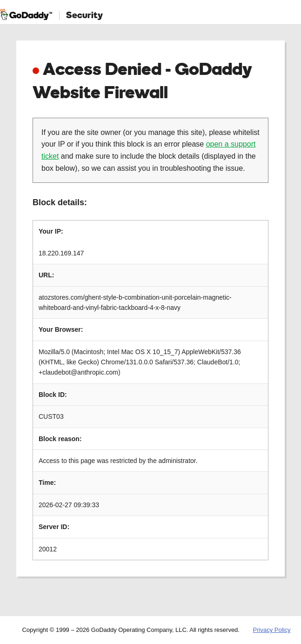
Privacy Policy (272, 630)
